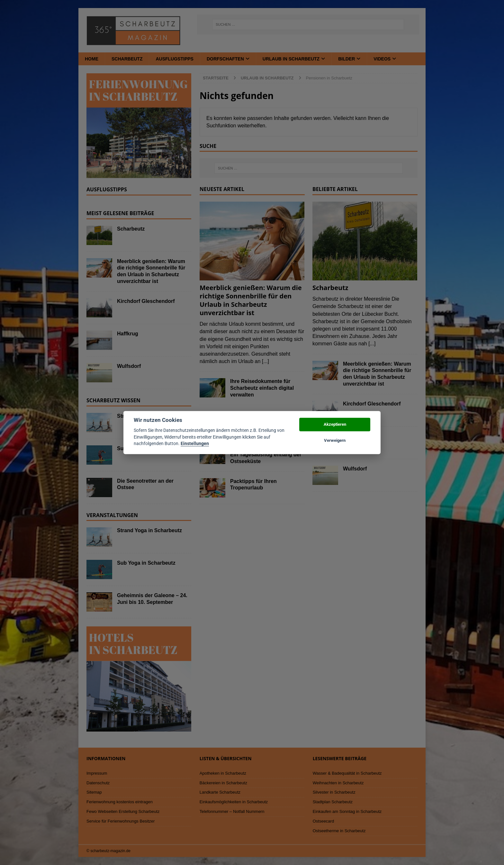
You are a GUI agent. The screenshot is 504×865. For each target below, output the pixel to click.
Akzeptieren (335, 424)
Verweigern (335, 440)
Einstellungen (195, 443)
